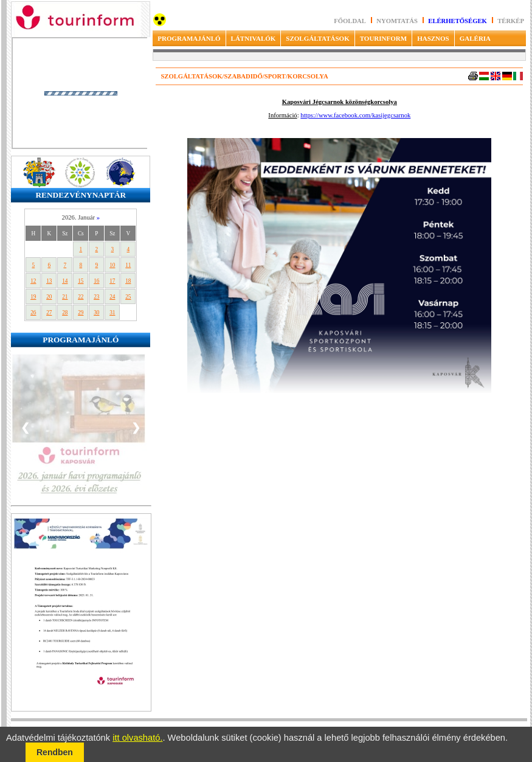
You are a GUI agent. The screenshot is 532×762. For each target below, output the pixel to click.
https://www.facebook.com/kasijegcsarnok (355, 115)
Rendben (55, 752)
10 (112, 265)
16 (96, 281)
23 (96, 297)
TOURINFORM (383, 38)
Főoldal (350, 21)
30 (96, 313)
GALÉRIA (475, 38)
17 (112, 281)
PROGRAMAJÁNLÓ (189, 38)
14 (65, 281)
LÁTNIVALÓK (254, 38)
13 (49, 281)
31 (112, 313)
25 (128, 297)
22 (81, 297)
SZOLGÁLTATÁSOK (317, 38)
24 (112, 297)
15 (81, 281)
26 (33, 313)
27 (49, 313)
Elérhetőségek (458, 21)
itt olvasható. (137, 738)
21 (65, 297)
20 (49, 297)
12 (33, 281)
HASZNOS (433, 38)
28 (65, 313)
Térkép (511, 21)
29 (81, 313)
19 (33, 297)
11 (128, 265)
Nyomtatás (398, 21)
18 (128, 281)
